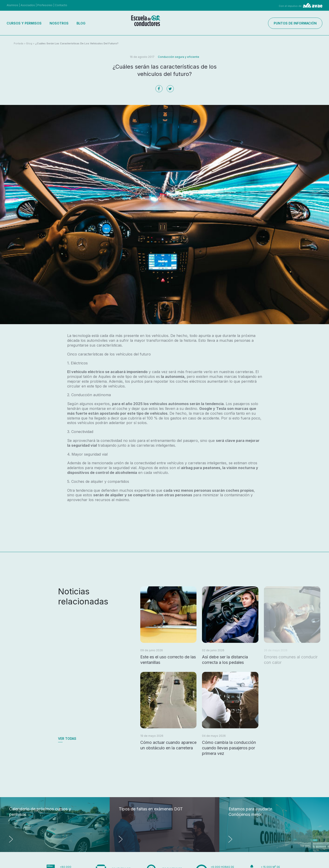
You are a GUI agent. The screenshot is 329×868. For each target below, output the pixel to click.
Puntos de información (295, 23)
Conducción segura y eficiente (179, 57)
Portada (19, 43)
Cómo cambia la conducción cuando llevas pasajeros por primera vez (229, 748)
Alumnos (12, 5)
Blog (81, 23)
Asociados (28, 5)
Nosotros (59, 23)
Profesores (45, 5)
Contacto (61, 5)
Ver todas (67, 738)
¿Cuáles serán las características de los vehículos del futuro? (77, 43)
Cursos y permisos (24, 23)
